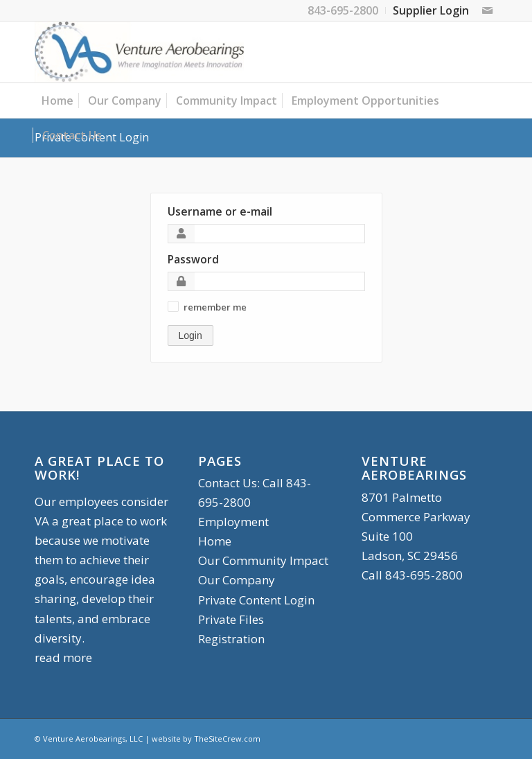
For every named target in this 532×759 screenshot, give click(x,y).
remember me (215, 307)
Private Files (231, 619)
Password (193, 259)
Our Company (237, 580)
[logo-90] (139, 52)
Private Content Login (256, 600)
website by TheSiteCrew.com (206, 739)
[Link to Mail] (487, 10)
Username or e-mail (220, 211)
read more (63, 657)
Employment (233, 522)
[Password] (266, 281)
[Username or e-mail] (266, 234)
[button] (173, 306)
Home (215, 541)
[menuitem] (343, 10)
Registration (231, 639)
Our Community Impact (263, 560)
